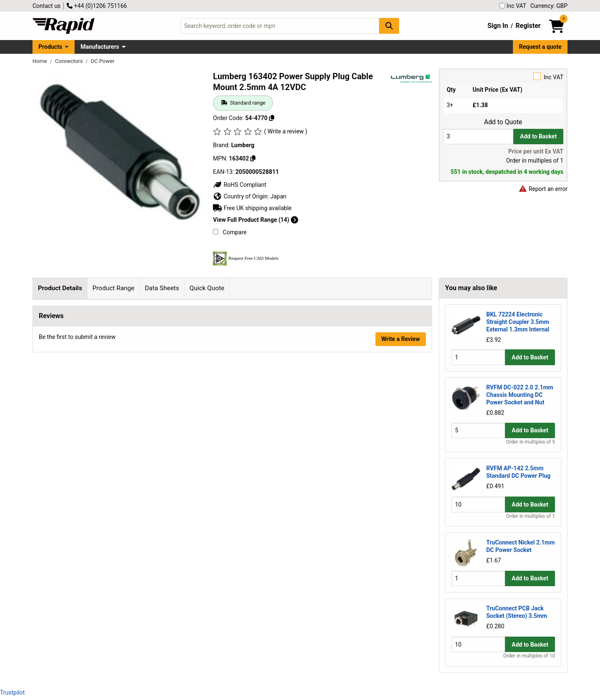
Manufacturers (100, 47)
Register (528, 26)
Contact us (46, 6)
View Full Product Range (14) (255, 220)
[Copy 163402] (253, 158)
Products (50, 47)
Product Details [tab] (60, 288)
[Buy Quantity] (478, 137)
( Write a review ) (286, 131)
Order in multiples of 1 (530, 516)
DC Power (103, 61)
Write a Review (401, 466)
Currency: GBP (549, 6)
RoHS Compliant (240, 185)
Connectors (70, 61)
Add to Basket (538, 136)
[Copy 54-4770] (272, 118)
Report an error (543, 189)
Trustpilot (12, 692)
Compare (230, 232)
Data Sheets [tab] (162, 288)
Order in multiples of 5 (530, 442)
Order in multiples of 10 (529, 656)
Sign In (498, 26)
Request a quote (540, 47)
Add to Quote (503, 122)
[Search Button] (389, 26)
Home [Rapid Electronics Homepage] (40, 61)
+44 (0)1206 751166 (97, 6)
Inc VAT (513, 6)
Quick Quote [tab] (207, 288)
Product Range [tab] (114, 288)
